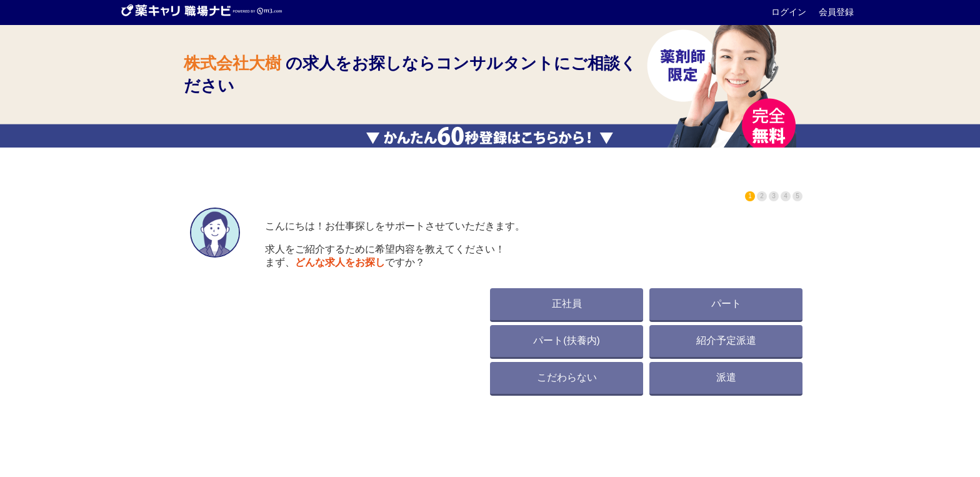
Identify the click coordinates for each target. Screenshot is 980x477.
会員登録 (836, 12)
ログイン (790, 12)
